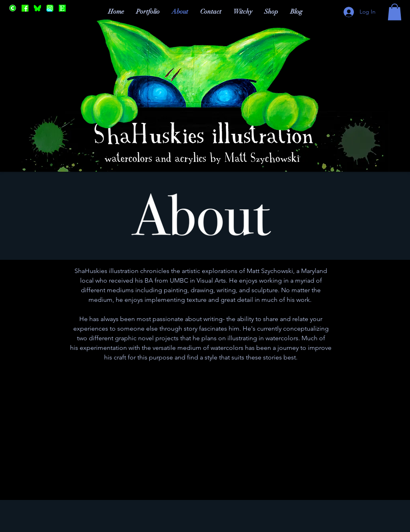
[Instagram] (50, 8)
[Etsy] (62, 8)
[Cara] (13, 8)
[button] (395, 12)
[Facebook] (25, 8)
